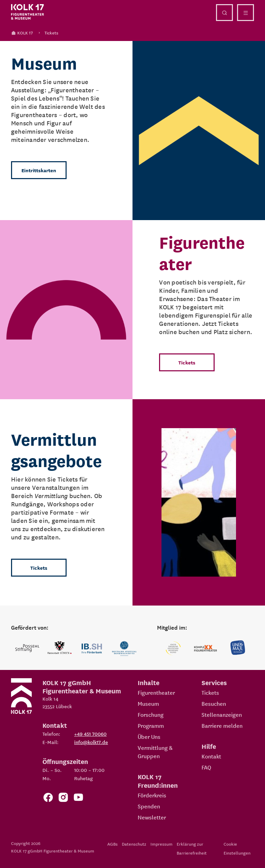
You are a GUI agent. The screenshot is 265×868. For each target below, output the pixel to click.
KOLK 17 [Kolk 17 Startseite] (22, 33)
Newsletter (152, 817)
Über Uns (149, 736)
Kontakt (211, 756)
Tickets (51, 33)
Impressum (161, 844)
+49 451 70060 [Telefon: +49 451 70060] (90, 734)
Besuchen (214, 703)
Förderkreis (152, 795)
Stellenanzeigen (222, 714)
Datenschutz (134, 844)
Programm (151, 725)
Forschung (151, 714)
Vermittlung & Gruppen (155, 752)
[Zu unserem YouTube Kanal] (78, 799)
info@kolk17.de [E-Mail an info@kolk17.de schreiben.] (91, 742)
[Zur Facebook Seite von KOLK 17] (48, 799)
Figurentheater (156, 692)
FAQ (206, 767)
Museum (148, 703)
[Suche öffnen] (224, 13)
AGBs (112, 844)
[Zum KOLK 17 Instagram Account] (63, 799)
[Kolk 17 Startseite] (28, 12)
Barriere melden (222, 725)
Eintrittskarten (39, 170)
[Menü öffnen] (246, 13)
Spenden (149, 806)
